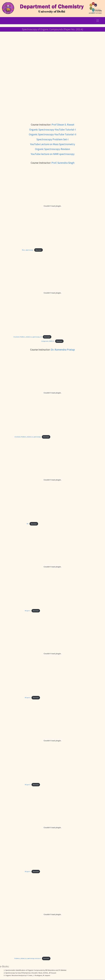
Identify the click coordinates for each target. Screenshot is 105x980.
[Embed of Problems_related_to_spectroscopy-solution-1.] (52, 914)
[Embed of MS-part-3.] (52, 741)
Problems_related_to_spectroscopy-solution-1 (28, 958)
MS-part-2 (28, 698)
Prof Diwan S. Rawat (63, 124)
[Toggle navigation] (98, 21)
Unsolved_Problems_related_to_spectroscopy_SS (28, 337)
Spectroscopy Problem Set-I (52, 139)
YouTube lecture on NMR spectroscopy (53, 154)
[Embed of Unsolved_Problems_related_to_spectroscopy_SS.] (52, 293)
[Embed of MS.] (52, 480)
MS (28, 524)
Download (38, 250)
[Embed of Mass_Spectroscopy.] (52, 206)
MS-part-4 (28, 872)
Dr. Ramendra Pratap (63, 350)
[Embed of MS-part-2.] (52, 654)
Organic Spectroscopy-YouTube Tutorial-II (53, 134)
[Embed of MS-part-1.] (52, 567)
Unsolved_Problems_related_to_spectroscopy (28, 437)
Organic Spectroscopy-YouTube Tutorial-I (53, 129)
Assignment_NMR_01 (48, 341)
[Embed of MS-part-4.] (52, 827)
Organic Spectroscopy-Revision (52, 149)
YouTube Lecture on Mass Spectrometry (52, 144)
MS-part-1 (28, 611)
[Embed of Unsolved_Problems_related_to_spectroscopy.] (52, 393)
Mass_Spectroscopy (28, 250)
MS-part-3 (28, 785)
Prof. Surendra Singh (63, 163)
